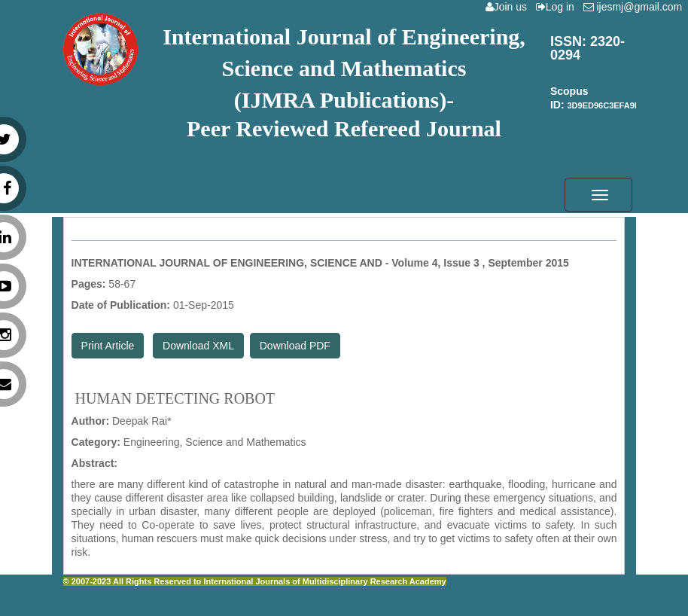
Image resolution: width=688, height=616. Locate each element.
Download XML (198, 346)
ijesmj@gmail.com (636, 7)
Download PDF (295, 346)
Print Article (108, 346)
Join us (509, 7)
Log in (558, 7)
